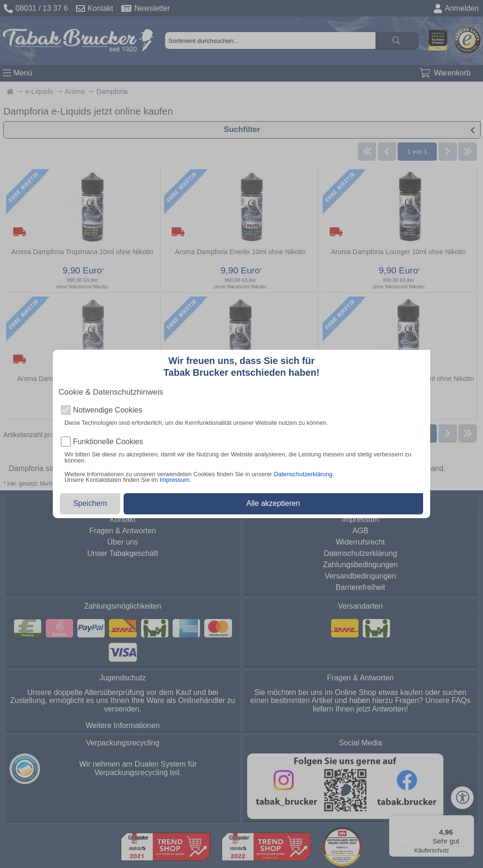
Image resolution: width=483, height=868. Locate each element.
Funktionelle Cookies (108, 442)
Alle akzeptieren (273, 503)
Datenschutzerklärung (303, 474)
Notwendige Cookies (108, 410)
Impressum (174, 480)
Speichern (90, 503)
